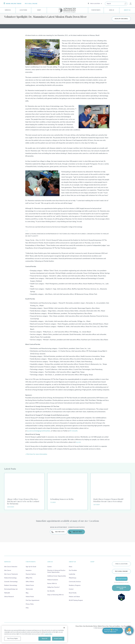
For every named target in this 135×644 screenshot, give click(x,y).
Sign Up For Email (31, 577)
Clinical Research (9, 607)
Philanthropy (73, 588)
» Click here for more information (36, 461)
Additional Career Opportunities (57, 586)
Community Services (75, 592)
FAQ (27, 618)
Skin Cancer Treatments (11, 584)
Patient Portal (30, 607)
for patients (31, 572)
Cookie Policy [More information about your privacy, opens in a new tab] (48, 634)
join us (50, 572)
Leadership (72, 584)
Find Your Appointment (33, 610)
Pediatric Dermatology (11, 595)
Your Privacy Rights (126, 636)
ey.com (78, 449)
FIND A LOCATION (121, 574)
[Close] (64, 628)
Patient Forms (30, 595)
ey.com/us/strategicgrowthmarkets (39, 437)
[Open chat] (129, 631)
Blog (27, 603)
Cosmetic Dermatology (11, 592)
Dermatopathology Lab (11, 599)
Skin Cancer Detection (11, 577)
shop (92, 572)
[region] (34, 634)
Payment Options (31, 584)
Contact (71, 599)
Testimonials (29, 599)
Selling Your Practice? (53, 597)
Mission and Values (74, 607)
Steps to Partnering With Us (55, 605)
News (71, 577)
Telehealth (7, 603)
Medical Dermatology (10, 588)
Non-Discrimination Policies (90, 636)
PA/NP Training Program (76, 610)
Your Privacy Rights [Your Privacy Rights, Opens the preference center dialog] (13, 639)
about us (72, 572)
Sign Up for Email (121, 588)
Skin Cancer (8, 580)
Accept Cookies (58, 639)
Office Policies (30, 592)
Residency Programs (75, 595)
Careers (49, 577)
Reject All (44, 639)
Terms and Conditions (115, 636)
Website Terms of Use (103, 636)
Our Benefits (51, 601)
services (7, 572)
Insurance (29, 580)
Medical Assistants (53, 590)
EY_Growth (74, 437)
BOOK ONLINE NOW (121, 598)
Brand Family (73, 603)
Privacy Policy (30, 614)
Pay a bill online (121, 581)
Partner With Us (52, 594)
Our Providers (73, 580)
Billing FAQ (29, 588)
